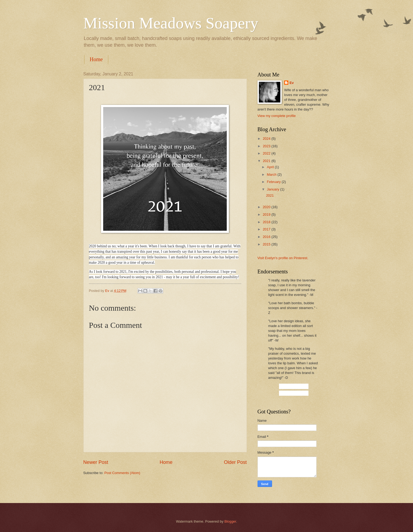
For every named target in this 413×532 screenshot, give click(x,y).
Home (96, 59)
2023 (267, 146)
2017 (267, 229)
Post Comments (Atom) (122, 473)
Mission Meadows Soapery (171, 23)
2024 (267, 139)
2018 (267, 222)
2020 (267, 207)
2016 (267, 237)
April (271, 167)
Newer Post (96, 462)
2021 (267, 161)
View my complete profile (277, 116)
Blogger (230, 521)
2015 (267, 244)
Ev (292, 83)
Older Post (235, 462)
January (274, 189)
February (274, 182)
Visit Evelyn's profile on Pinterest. (283, 258)
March (272, 175)
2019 (267, 214)
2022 (267, 153)
